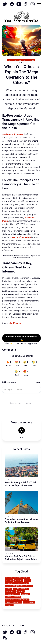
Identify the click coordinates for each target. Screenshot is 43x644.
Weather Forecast (13, 600)
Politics (26, 578)
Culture (17, 583)
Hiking (26, 600)
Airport (29, 586)
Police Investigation (16, 60)
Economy (19, 581)
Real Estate (10, 586)
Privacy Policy (8, 625)
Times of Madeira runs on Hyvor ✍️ (22, 338)
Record (17, 597)
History (9, 597)
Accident (26, 594)
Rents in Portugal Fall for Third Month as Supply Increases (20, 484)
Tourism (17, 578)
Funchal (31, 60)
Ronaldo (9, 605)
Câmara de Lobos (12, 594)
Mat (22, 437)
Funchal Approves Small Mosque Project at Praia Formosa (21, 521)
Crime (25, 583)
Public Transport (21, 589)
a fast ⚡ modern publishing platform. (21, 343)
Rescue (8, 589)
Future (21, 591)
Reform (9, 583)
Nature (28, 581)
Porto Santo (29, 602)
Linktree (20, 625)
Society (9, 578)
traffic (21, 586)
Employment (11, 591)
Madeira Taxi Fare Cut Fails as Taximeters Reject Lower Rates (21, 558)
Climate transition (13, 602)
